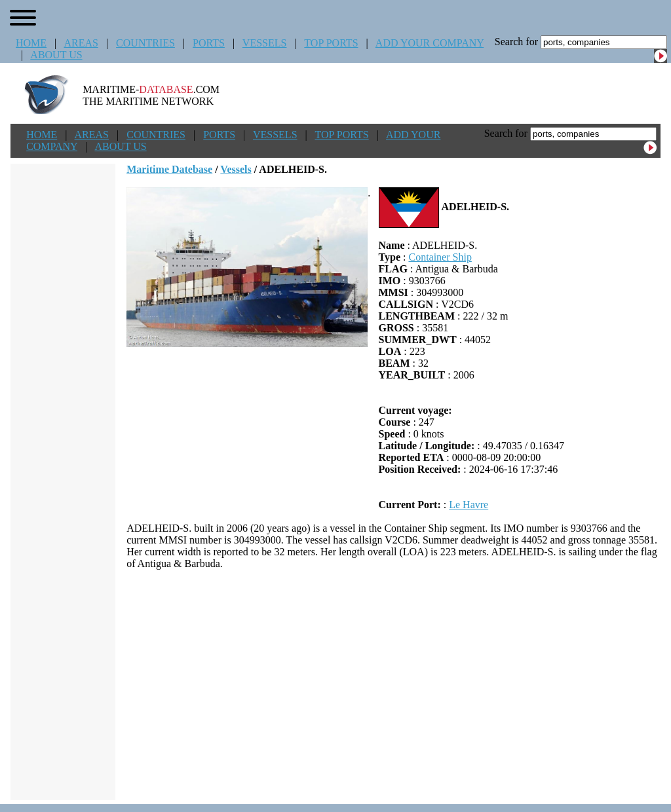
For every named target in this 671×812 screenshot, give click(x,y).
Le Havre (469, 505)
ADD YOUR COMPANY (430, 43)
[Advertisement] (393, 685)
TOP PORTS (331, 43)
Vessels (236, 169)
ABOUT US (56, 55)
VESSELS (265, 43)
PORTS (209, 43)
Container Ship (440, 257)
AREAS (81, 43)
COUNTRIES (145, 43)
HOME (31, 43)
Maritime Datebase (169, 169)
